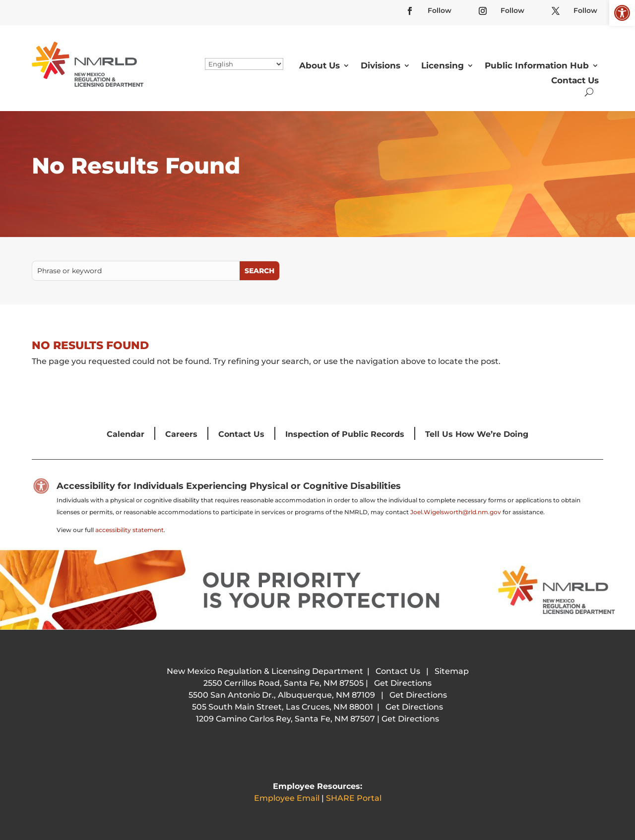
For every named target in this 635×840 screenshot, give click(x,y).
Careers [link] (181, 434)
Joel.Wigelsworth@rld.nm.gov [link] (456, 512)
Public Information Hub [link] (537, 65)
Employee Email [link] (287, 798)
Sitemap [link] (452, 671)
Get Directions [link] (403, 683)
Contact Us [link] (575, 80)
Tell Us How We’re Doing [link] (477, 434)
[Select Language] (244, 64)
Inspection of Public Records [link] (345, 434)
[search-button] (589, 92)
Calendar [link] (126, 434)
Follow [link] (440, 10)
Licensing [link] (443, 65)
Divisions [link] (381, 65)
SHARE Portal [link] (354, 798)
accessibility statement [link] (129, 530)
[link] (622, 13)
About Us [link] (319, 65)
